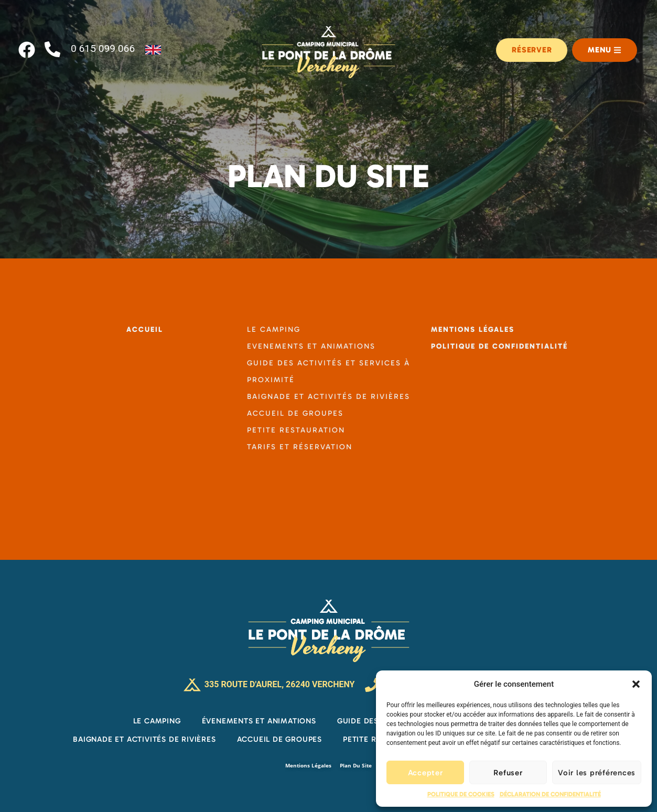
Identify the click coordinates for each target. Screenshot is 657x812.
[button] (636, 684)
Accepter (426, 773)
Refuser (508, 773)
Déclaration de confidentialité (550, 794)
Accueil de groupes (279, 739)
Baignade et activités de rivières (144, 739)
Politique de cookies (461, 794)
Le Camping (157, 721)
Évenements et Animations (259, 721)
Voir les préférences (597, 773)
